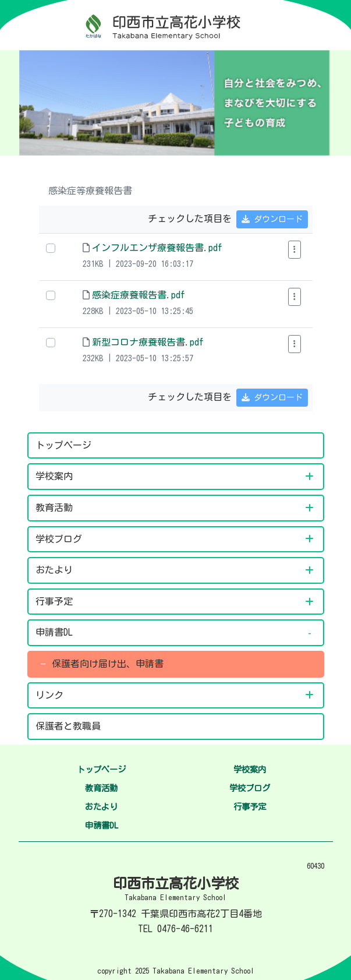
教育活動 (56, 507)
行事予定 (56, 601)
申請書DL (56, 632)
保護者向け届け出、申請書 (108, 664)
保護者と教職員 (68, 726)
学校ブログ (66, 539)
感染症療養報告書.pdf (139, 295)
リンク (52, 695)
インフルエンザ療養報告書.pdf (157, 248)
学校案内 (56, 476)
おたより (56, 570)
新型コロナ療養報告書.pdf (148, 342)
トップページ (63, 445)
